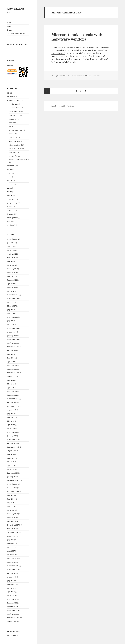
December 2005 (13, 607)
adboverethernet (15, 108)
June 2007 (11, 544)
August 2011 (12, 376)
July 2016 (11, 310)
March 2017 (12, 306)
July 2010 (11, 414)
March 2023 (12, 265)
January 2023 (12, 273)
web (9, 221)
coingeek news (14, 115)
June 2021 (11, 276)
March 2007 (12, 555)
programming (12, 203)
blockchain (11, 97)
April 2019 (11, 284)
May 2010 (11, 421)
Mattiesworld (16, 9)
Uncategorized (12, 218)
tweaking (11, 214)
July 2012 (11, 354)
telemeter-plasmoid (16, 145)
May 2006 (11, 588)
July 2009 (11, 454)
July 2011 (11, 380)
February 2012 (13, 365)
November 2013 (13, 339)
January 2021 (12, 280)
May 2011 (11, 384)
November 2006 (13, 569)
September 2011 (13, 373)
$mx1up (18, 71)
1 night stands (14, 104)
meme (10, 192)
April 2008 (11, 506)
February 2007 (13, 558)
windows (10, 225)
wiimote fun (13, 156)
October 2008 (12, 488)
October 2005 (12, 614)
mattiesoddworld (13, 636)
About (9, 26)
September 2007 (13, 532)
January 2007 (12, 562)
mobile (10, 195)
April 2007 (11, 551)
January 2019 (12, 287)
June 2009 (11, 458)
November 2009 (13, 440)
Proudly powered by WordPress (63, 106)
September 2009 (13, 447)
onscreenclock (14, 141)
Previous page (47, 91)
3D (8, 93)
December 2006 (13, 566)
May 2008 (11, 503)
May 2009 (11, 462)
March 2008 (12, 510)
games (11, 184)
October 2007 (12, 529)
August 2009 (12, 451)
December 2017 (13, 295)
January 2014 (12, 336)
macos (10, 188)
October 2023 (12, 258)
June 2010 (11, 417)
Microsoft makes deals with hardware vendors (77, 37)
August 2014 (12, 332)
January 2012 (12, 369)
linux (9, 169)
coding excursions (14, 100)
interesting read (58, 53)
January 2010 (12, 436)
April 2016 (11, 313)
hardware (11, 166)
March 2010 (12, 428)
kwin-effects (13, 138)
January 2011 (12, 395)
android (12, 199)
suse (10, 177)
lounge (10, 181)
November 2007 (13, 525)
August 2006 (12, 577)
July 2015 (11, 321)
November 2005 (13, 610)
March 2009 (12, 469)
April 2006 (11, 592)
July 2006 (11, 581)
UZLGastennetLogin (16, 149)
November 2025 (13, 239)
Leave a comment (93, 76)
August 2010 (12, 410)
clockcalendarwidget (16, 112)
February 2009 (13, 473)
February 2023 (13, 269)
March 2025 (12, 250)
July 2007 (11, 540)
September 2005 (13, 618)
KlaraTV (12, 126)
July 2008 (11, 495)
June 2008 (11, 499)
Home (9, 23)
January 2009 (12, 477)
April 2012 (11, 362)
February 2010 (13, 432)
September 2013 (13, 347)
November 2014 (13, 328)
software (10, 210)
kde (10, 173)
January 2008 (12, 518)
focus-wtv (12, 123)
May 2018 (11, 291)
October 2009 (12, 443)
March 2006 (12, 595)
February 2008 (13, 514)
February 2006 (13, 599)
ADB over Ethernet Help (16, 34)
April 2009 (11, 466)
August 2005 (12, 621)
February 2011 (13, 391)
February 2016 (13, 317)
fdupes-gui (13, 119)
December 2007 (13, 521)
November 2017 (13, 299)
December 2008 (13, 480)
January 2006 (12, 603)
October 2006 (12, 573)
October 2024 (12, 254)
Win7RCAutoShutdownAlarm (19, 160)
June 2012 (11, 358)
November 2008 (13, 484)
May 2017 (11, 302)
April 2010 (11, 425)
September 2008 (13, 492)
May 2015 (11, 324)
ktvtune (12, 134)
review (10, 207)
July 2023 (11, 261)
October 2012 (12, 350)
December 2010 (13, 399)
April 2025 (11, 247)
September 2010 (13, 406)
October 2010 (12, 402)
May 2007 (11, 547)
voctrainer (13, 152)
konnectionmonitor (16, 130)
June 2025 (11, 243)
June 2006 (11, 584)
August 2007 (12, 536)
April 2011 (11, 388)
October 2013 (12, 343)
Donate (10, 30)
